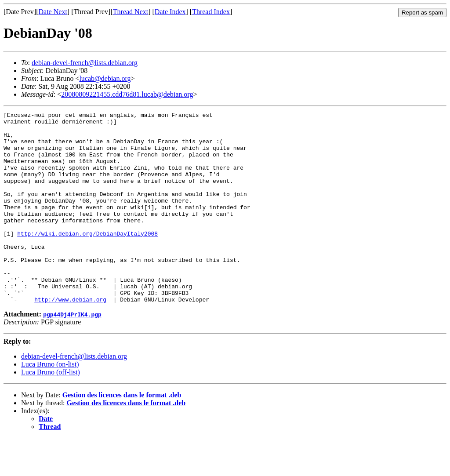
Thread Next (131, 12)
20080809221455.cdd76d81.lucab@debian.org (127, 94)
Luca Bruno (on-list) (50, 402)
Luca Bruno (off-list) (51, 410)
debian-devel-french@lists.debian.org (85, 63)
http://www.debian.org (70, 338)
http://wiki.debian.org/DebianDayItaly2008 (87, 258)
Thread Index (211, 12)
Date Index (170, 12)
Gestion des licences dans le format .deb (122, 433)
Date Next (53, 12)
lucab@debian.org (105, 78)
